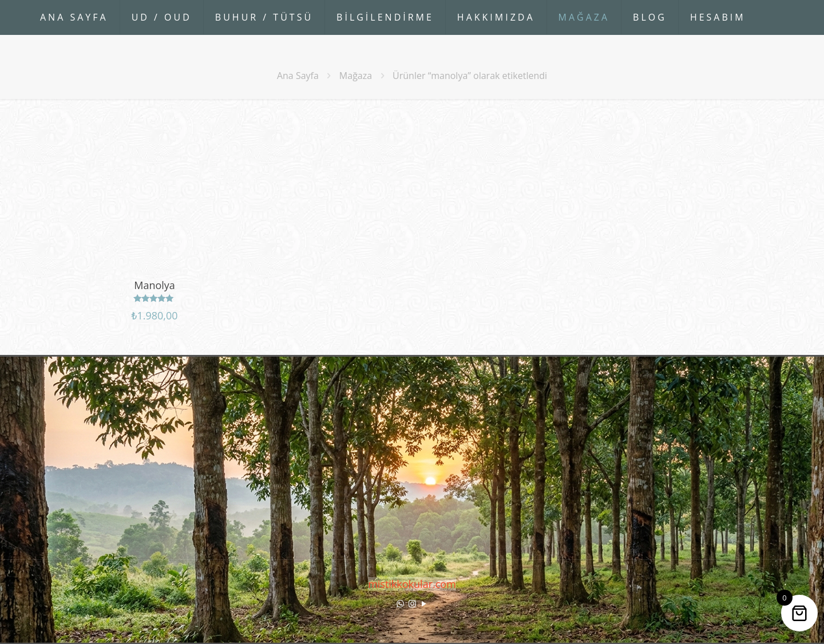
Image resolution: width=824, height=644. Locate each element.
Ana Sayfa (298, 76)
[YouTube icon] (424, 603)
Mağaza (356, 76)
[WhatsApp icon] (400, 603)
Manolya (154, 285)
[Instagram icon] (412, 603)
